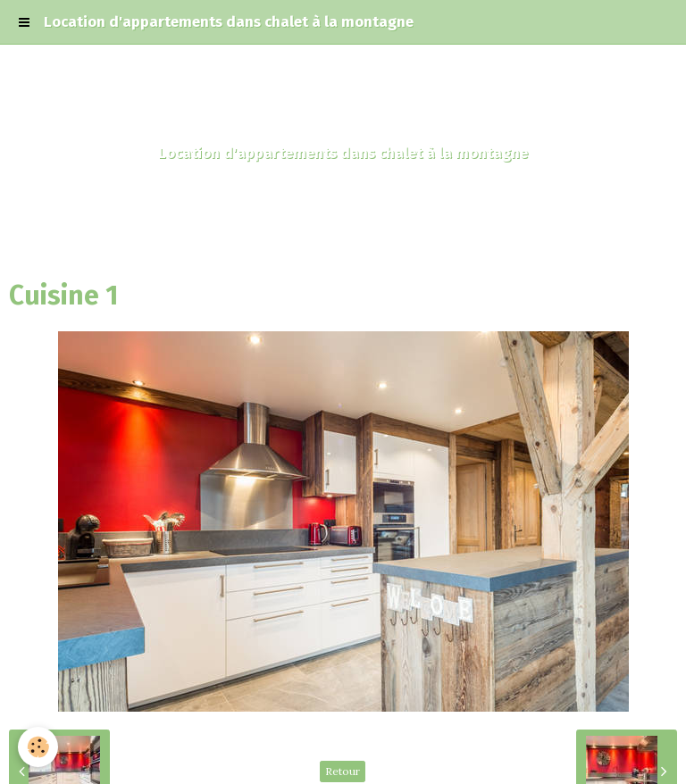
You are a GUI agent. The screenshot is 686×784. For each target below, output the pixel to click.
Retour (343, 771)
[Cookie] (38, 747)
